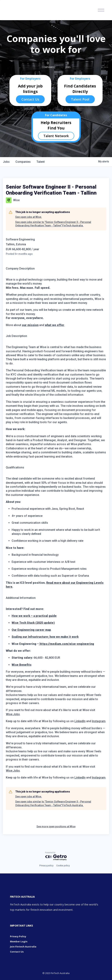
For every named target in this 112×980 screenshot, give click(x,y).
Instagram (99, 721)
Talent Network (56, 136)
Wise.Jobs (13, 714)
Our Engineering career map (31, 630)
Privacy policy (46, 866)
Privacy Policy (18, 936)
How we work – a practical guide (34, 616)
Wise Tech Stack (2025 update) (33, 623)
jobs (6, 162)
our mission (30, 325)
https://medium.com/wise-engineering (66, 644)
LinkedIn (80, 721)
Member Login (19, 941)
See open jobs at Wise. (29, 217)
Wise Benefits (22, 665)
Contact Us (30, 99)
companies (23, 162)
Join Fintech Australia (23, 947)
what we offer (55, 325)
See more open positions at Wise (56, 827)
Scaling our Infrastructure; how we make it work (45, 637)
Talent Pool (80, 99)
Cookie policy (63, 866)
